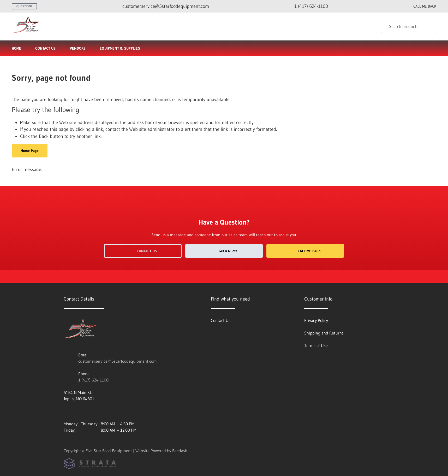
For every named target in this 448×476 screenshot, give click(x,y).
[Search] (409, 26)
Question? (24, 6)
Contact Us (45, 48)
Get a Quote (224, 251)
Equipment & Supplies (122, 48)
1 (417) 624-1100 (93, 380)
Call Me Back (305, 251)
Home (16, 48)
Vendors (78, 48)
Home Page (30, 151)
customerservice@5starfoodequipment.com (118, 361)
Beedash (180, 451)
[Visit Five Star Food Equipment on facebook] (66, 411)
